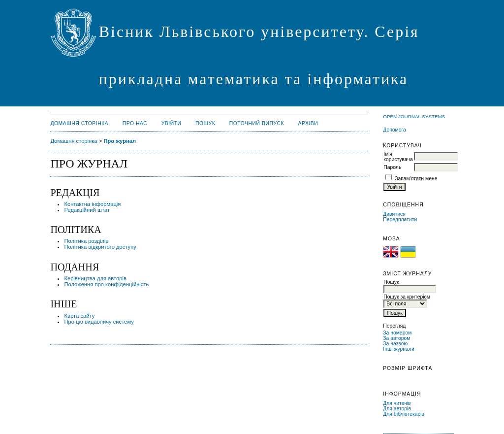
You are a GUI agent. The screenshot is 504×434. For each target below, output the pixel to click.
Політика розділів (86, 241)
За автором (396, 338)
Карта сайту (79, 316)
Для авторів (397, 409)
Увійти (172, 123)
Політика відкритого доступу (100, 247)
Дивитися (394, 214)
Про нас (135, 123)
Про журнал (120, 141)
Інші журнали (398, 349)
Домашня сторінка (79, 123)
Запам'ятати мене (416, 179)
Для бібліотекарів (404, 414)
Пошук (205, 123)
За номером (397, 333)
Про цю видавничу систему (99, 322)
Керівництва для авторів (95, 278)
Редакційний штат (87, 210)
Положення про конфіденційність (106, 284)
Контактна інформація (92, 204)
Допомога (394, 130)
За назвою (395, 344)
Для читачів (397, 403)
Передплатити (400, 219)
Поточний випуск (257, 123)
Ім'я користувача (398, 157)
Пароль (392, 167)
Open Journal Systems (414, 117)
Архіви (308, 123)
